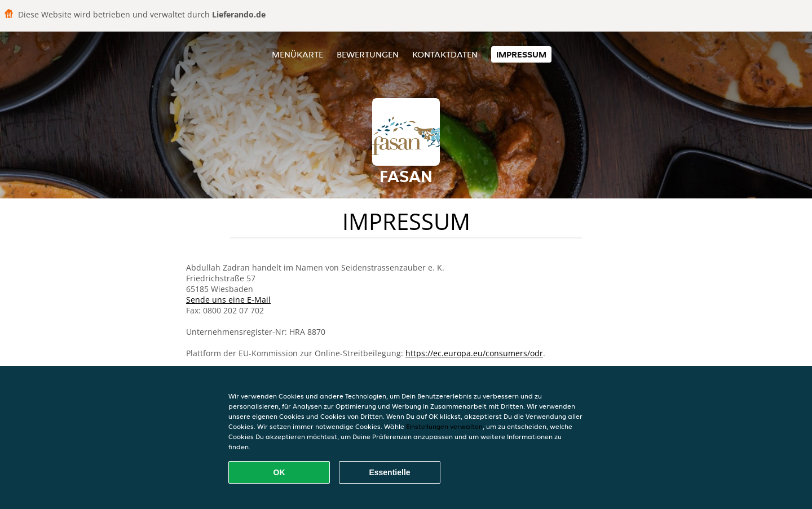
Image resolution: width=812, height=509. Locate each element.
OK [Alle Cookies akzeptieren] (279, 472)
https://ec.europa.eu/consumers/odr (474, 353)
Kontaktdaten (445, 54)
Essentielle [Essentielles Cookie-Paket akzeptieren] (389, 472)
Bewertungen (368, 54)
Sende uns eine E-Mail (228, 300)
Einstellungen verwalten (444, 426)
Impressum (521, 54)
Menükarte (297, 54)
